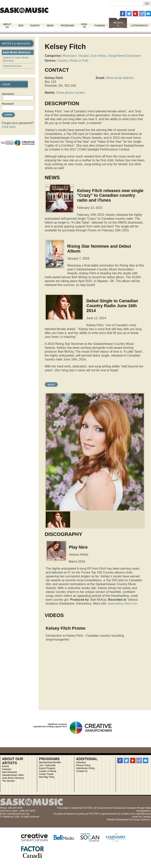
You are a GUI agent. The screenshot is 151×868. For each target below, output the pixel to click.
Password (8, 104)
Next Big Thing (47, 777)
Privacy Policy (83, 765)
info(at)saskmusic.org (18, 814)
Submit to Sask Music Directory (16, 59)
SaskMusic (24, 10)
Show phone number (71, 93)
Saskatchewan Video (13, 775)
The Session (8, 781)
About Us (7, 26)
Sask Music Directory (16, 52)
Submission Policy (85, 768)
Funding (100, 26)
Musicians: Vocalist (76, 56)
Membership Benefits (50, 762)
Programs (67, 26)
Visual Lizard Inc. (142, 820)
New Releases (9, 772)
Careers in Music (48, 771)
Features (6, 769)
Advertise (81, 762)
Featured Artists (12, 66)
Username (8, 94)
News (50, 26)
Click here (9, 127)
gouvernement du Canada (115, 814)
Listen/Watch (139, 26)
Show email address (120, 78)
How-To (84, 26)
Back (51, 385)
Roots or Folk (79, 61)
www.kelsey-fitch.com (123, 604)
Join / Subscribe (47, 765)
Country (63, 61)
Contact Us (82, 771)
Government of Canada (109, 808)
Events (35, 26)
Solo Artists (98, 56)
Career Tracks (46, 774)
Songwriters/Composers (124, 56)
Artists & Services (118, 26)
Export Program (47, 768)
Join (21, 26)
